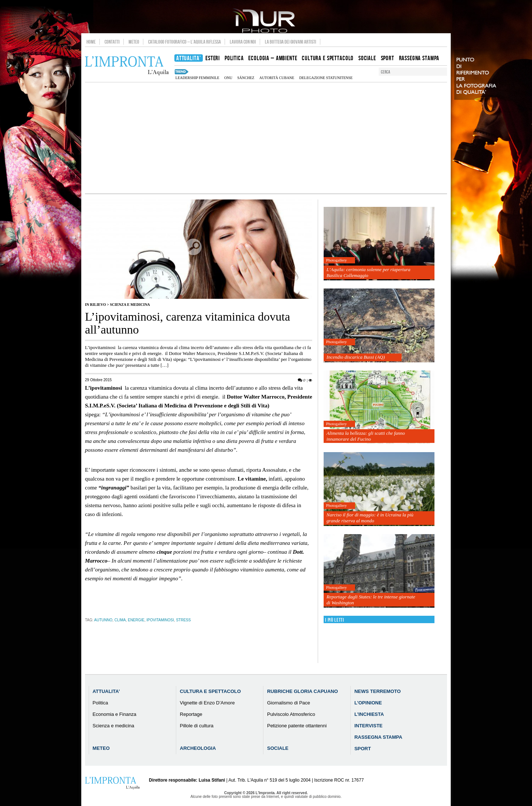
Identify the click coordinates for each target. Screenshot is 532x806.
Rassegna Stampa (378, 737)
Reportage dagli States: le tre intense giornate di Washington (371, 600)
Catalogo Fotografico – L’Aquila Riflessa (185, 42)
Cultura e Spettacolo (210, 691)
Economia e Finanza (115, 714)
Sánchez (246, 78)
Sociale (278, 748)
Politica (100, 703)
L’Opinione (368, 703)
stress (183, 620)
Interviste (368, 726)
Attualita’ (106, 691)
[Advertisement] (266, 138)
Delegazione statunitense (326, 78)
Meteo (134, 42)
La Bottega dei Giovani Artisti (291, 42)
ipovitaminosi (160, 620)
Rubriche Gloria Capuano (303, 691)
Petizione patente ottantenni (297, 726)
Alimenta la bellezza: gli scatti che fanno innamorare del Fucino (366, 436)
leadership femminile (197, 78)
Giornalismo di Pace (289, 703)
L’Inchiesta (369, 714)
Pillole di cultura (197, 726)
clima (120, 620)
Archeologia (198, 748)
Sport (363, 749)
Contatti (112, 42)
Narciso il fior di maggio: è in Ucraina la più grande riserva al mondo (370, 518)
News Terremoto (377, 691)
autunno (103, 620)
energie (136, 620)
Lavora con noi (243, 42)
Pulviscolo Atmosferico (291, 714)
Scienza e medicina (130, 305)
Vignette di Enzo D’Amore (207, 703)
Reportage (191, 714)
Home (91, 42)
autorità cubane (277, 78)
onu (228, 78)
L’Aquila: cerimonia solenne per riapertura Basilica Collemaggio (369, 272)
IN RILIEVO (96, 305)
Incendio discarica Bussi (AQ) (356, 357)
